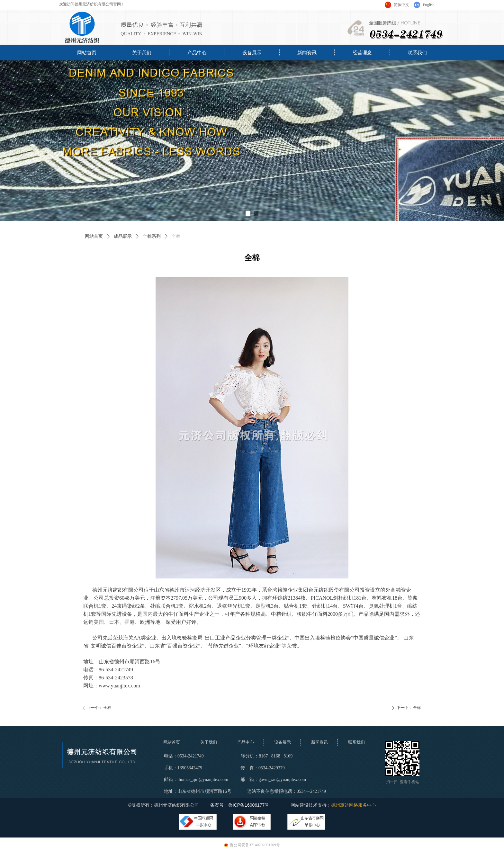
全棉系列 (152, 236)
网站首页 (94, 236)
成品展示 (123, 236)
